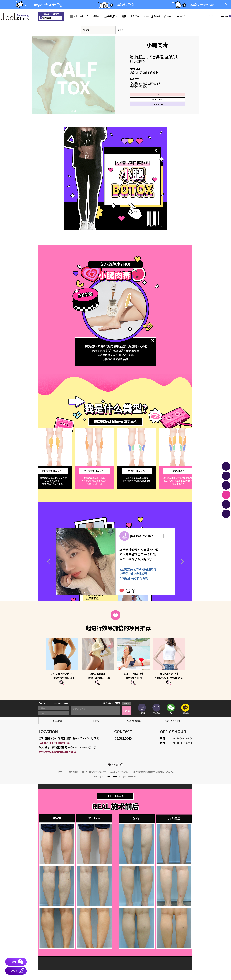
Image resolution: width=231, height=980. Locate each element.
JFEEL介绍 (57, 731)
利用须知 (96, 731)
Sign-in (229, 11)
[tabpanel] (74, 80)
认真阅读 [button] (126, 714)
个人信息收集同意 (112, 714)
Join (229, 14)
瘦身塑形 (135, 16)
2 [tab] (75, 122)
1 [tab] (72, 122)
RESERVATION (157, 113)
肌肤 (124, 16)
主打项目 (84, 16)
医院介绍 (182, 16)
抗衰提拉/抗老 (110, 16)
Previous (49, 572)
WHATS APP (157, 104)
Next (182, 572)
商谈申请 (126, 721)
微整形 (96, 16)
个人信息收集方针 (134, 731)
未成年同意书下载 (172, 731)
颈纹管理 (45, 18)
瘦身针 (121, 30)
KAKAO (157, 96)
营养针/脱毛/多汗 (152, 16)
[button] (211, 16)
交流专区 (169, 16)
